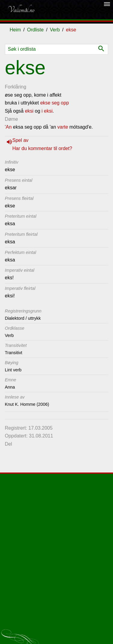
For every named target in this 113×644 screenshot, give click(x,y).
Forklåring (16, 87)
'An (8, 127)
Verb (55, 30)
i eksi (47, 111)
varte (63, 127)
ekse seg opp (54, 103)
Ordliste (35, 30)
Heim (15, 30)
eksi (29, 111)
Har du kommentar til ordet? (42, 148)
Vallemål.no (21, 10)
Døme (11, 119)
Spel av (20, 140)
